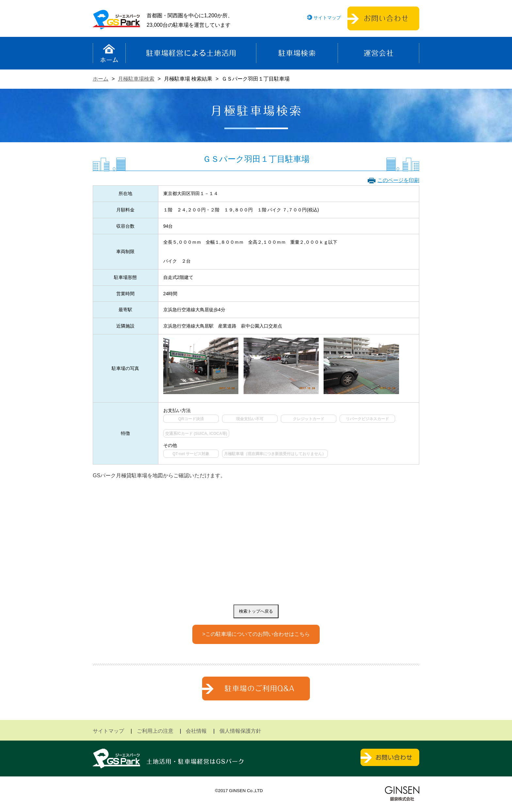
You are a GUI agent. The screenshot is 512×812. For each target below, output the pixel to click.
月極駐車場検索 (136, 79)
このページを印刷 (398, 180)
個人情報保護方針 (240, 731)
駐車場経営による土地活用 (191, 53)
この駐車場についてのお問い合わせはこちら (258, 634)
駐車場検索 (297, 53)
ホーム (109, 53)
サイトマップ (327, 18)
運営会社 (378, 53)
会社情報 (196, 731)
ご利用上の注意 (155, 731)
